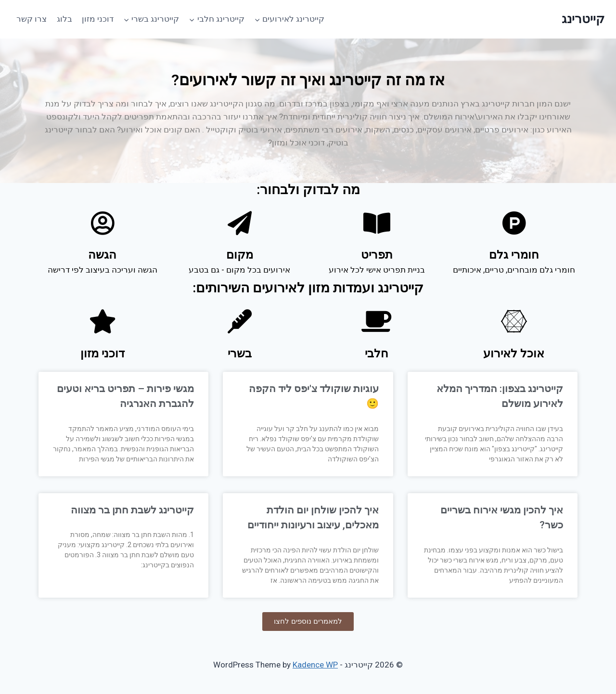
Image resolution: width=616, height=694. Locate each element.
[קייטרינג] (583, 19)
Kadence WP (315, 665)
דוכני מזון (98, 19)
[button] (308, 622)
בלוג (64, 19)
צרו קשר (32, 19)
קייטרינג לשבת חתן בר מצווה (132, 510)
